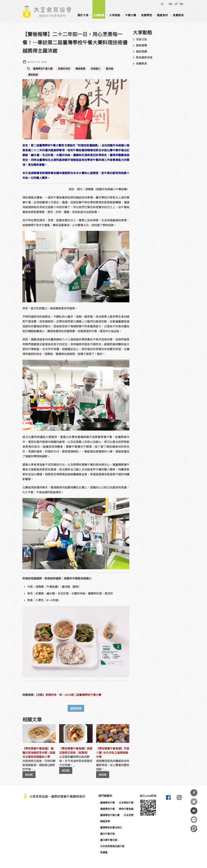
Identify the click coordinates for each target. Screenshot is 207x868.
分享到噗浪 (194, 829)
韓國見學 (105, 821)
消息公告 (141, 39)
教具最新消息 (144, 57)
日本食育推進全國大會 (112, 846)
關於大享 (83, 15)
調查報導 (141, 45)
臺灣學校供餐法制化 (111, 827)
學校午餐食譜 (126, 809)
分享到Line (194, 820)
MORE (29, 775)
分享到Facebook (194, 793)
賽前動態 (33, 75)
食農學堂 (146, 15)
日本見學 (129, 815)
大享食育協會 (168, 798)
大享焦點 (115, 15)
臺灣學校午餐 (107, 803)
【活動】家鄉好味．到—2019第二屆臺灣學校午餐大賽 (68, 695)
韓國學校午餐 (107, 809)
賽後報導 (80, 69)
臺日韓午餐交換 (109, 840)
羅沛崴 (110, 69)
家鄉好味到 (64, 69)
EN (181, 4)
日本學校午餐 (126, 803)
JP (176, 4)
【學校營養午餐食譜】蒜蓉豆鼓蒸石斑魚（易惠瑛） (76, 750)
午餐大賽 (131, 15)
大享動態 (99, 15)
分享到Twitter (194, 802)
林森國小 (96, 69)
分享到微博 (194, 811)
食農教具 (178, 15)
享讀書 (104, 852)
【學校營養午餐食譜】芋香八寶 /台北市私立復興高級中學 (113, 752)
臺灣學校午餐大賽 (43, 69)
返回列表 (76, 708)
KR (170, 4)
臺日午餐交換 (107, 834)
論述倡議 (141, 51)
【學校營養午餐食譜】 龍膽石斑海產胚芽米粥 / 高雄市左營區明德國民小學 (39, 752)
